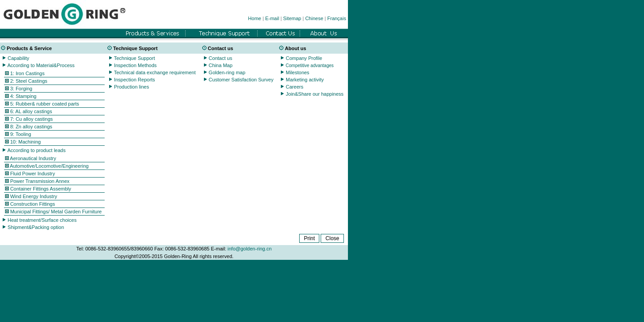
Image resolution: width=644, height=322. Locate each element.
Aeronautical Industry (33, 158)
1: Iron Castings (28, 73)
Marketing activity (305, 80)
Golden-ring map (227, 72)
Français (337, 18)
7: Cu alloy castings (32, 119)
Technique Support (135, 58)
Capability (18, 58)
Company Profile (304, 58)
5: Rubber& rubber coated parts (45, 104)
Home (255, 18)
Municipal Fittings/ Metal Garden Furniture (55, 212)
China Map (221, 65)
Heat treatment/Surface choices (42, 220)
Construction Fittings (32, 204)
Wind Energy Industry (33, 196)
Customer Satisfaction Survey (241, 80)
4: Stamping (23, 96)
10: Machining (26, 142)
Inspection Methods (135, 65)
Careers (294, 87)
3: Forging (21, 89)
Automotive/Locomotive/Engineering (49, 166)
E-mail (272, 18)
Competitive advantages (310, 66)
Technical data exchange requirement (155, 72)
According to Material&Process (41, 65)
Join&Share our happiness (315, 94)
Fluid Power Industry (32, 174)
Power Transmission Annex (39, 181)
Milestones (297, 72)
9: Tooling (21, 134)
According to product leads (36, 150)
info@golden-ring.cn (250, 249)
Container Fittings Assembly (40, 189)
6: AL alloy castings (29, 111)
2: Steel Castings (29, 81)
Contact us (221, 58)
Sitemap (292, 18)
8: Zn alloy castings (31, 127)
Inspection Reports (135, 80)
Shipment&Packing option (36, 227)
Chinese (314, 18)
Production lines (131, 87)
